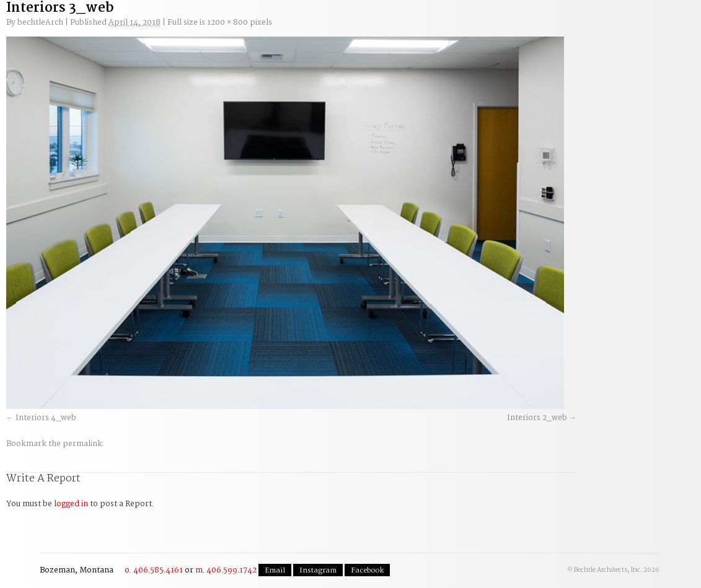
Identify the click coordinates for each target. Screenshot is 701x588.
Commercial (348, 26)
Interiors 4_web (46, 418)
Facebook (367, 571)
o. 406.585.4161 (154, 570)
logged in (71, 504)
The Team (500, 26)
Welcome (121, 26)
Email (275, 571)
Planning (273, 26)
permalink (82, 444)
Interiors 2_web (537, 418)
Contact (619, 21)
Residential (424, 26)
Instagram (318, 571)
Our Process (197, 26)
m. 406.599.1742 (226, 570)
